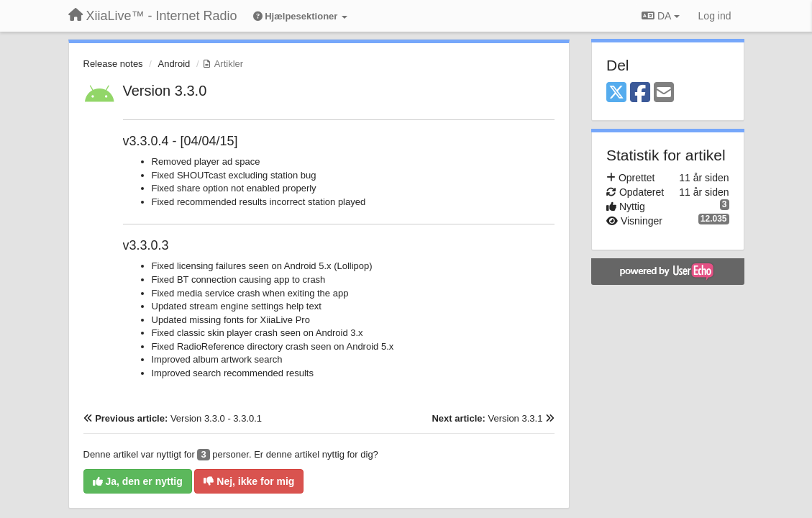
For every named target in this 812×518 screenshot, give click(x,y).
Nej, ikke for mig (249, 481)
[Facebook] (640, 93)
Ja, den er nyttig (138, 481)
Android (174, 64)
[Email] (664, 93)
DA (660, 16)
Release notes (113, 64)
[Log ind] (715, 16)
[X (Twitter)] (616, 93)
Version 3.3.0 (165, 91)
